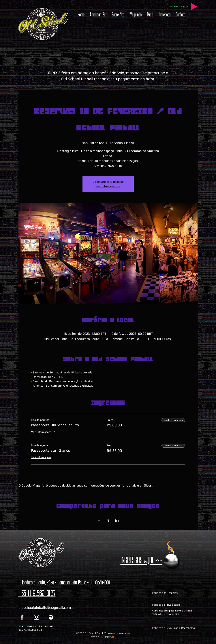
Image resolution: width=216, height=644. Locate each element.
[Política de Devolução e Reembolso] (174, 628)
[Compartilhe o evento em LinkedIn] (117, 520)
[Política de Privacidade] (174, 605)
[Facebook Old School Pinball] (22, 617)
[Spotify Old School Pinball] (51, 617)
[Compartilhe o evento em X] (108, 520)
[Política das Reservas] (174, 593)
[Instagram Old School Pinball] (36, 617)
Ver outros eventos (108, 186)
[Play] (194, 7)
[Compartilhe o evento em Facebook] (99, 520)
